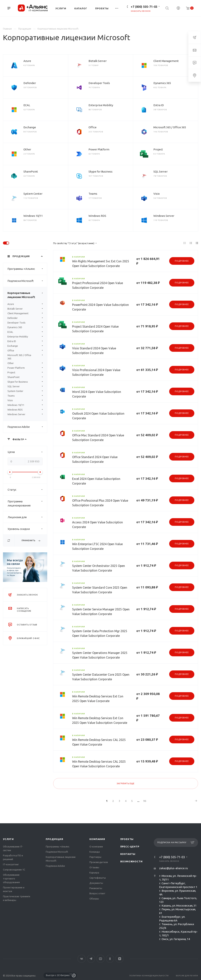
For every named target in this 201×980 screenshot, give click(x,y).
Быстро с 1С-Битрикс (58, 975)
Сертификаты (98, 878)
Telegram (91, 959)
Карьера (94, 873)
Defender (30, 83)
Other (27, 149)
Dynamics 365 (162, 83)
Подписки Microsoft (27, 281)
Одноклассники (110, 959)
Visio (157, 194)
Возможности (131, 861)
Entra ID (159, 105)
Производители (99, 862)
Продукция (54, 839)
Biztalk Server (98, 61)
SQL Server (160, 172)
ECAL (27, 105)
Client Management (166, 61)
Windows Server (164, 216)
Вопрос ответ (97, 893)
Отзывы (94, 867)
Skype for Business (101, 172)
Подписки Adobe (27, 427)
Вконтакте (82, 959)
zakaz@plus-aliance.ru (173, 868)
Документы (96, 883)
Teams (93, 194)
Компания (97, 839)
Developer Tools (99, 83)
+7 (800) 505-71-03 (144, 7)
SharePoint (31, 172)
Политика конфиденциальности (149, 976)
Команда (95, 852)
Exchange (30, 127)
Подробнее (182, 261)
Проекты (127, 839)
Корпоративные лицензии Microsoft (27, 295)
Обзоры (94, 899)
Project (158, 149)
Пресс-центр (130, 847)
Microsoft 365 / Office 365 (170, 127)
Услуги (8, 839)
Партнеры (95, 857)
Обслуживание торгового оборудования (11, 878)
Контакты (128, 854)
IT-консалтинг (11, 864)
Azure (27, 61)
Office (93, 127)
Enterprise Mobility (101, 105)
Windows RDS (97, 216)
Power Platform (99, 149)
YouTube (101, 959)
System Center (33, 194)
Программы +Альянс (27, 269)
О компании (96, 847)
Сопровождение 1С (14, 870)
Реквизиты (96, 888)
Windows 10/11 (33, 216)
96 (145, 801)
